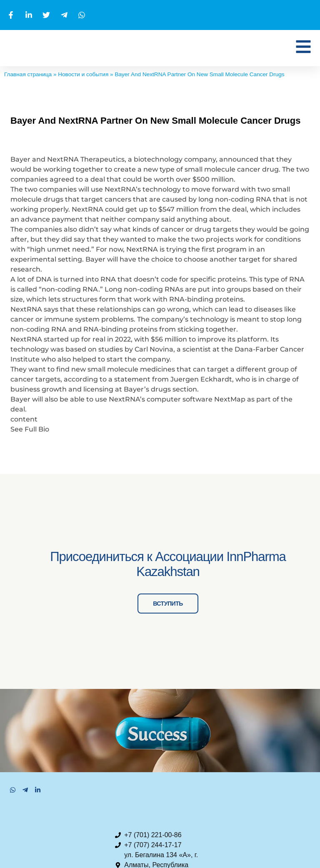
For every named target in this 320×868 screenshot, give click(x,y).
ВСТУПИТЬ (171, 648)
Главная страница (28, 74)
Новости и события (83, 74)
